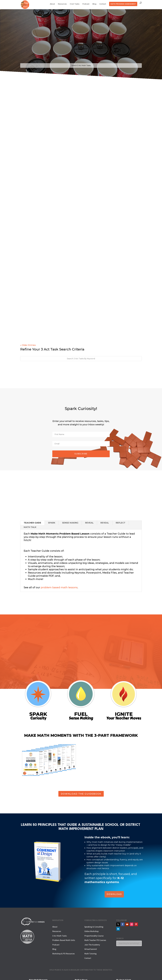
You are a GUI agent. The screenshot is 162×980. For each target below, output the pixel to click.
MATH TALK (30, 527)
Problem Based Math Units (64, 940)
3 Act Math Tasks (60, 936)
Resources (62, 4)
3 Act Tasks (75, 4)
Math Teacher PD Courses (95, 940)
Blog (94, 4)
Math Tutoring (90, 954)
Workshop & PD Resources (64, 954)
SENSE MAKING (70, 523)
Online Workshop (91, 931)
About (52, 4)
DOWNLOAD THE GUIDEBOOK (81, 794)
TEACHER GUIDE (32, 523)
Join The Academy (92, 945)
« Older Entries (28, 345)
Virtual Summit (91, 949)
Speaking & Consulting (94, 927)
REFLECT (121, 523)
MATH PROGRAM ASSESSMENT (123, 4)
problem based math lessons (59, 587)
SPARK (52, 523)
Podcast (86, 4)
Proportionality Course (94, 936)
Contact (103, 4)
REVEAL (89, 523)
